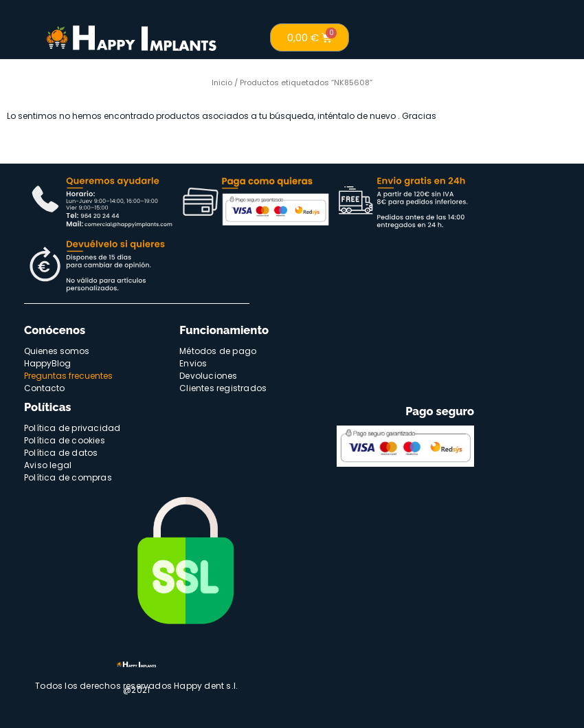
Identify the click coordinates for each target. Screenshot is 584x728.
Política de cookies (65, 440)
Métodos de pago (218, 351)
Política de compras (68, 477)
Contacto (44, 388)
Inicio (222, 82)
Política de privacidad (72, 428)
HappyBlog (47, 363)
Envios (193, 363)
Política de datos (61, 453)
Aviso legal (48, 465)
